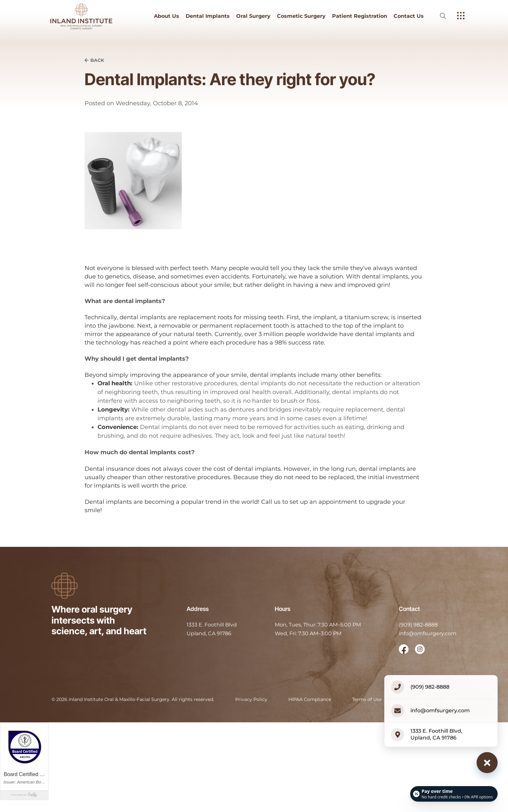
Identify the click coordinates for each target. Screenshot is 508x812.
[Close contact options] (487, 763)
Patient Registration (360, 16)
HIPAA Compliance (310, 699)
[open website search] (448, 16)
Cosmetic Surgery (301, 16)
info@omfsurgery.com (428, 633)
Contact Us (409, 16)
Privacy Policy (251, 699)
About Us (167, 16)
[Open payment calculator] (454, 793)
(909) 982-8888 (418, 625)
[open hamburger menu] (461, 16)
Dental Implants (208, 16)
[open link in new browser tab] (404, 649)
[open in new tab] (212, 629)
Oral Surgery (253, 16)
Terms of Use (367, 699)
